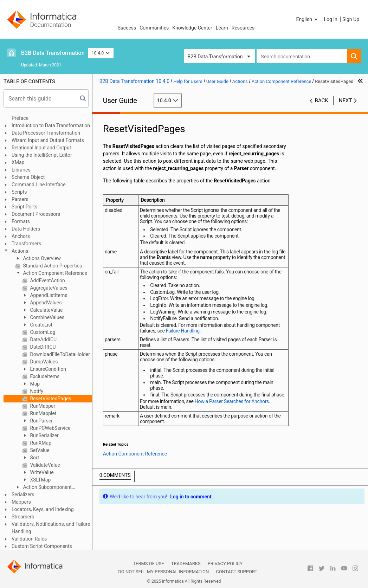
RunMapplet (43, 413)
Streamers (23, 517)
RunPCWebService (50, 428)
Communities (154, 28)
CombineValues (47, 317)
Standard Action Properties (52, 266)
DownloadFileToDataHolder (59, 354)
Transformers (26, 244)
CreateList (41, 325)
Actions (20, 251)
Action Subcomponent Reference (43, 488)
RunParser (41, 421)
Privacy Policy (225, 564)
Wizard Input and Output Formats (48, 140)
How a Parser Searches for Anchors (232, 401)
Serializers (23, 495)
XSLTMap (40, 480)
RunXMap (40, 443)
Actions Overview (41, 258)
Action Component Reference (54, 273)
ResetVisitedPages (50, 399)
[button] (308, 19)
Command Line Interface (39, 185)
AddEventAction (47, 280)
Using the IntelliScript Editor (42, 155)
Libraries (21, 170)
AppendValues (45, 303)
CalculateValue (46, 310)
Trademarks (186, 564)
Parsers (20, 199)
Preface (20, 118)
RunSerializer (44, 435)
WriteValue (41, 472)
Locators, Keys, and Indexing (43, 509)
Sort (34, 458)
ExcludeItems (44, 376)
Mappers (21, 502)
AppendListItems (48, 295)
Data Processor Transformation (46, 133)
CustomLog (42, 332)
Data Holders (26, 229)
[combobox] (302, 56)
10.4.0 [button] (101, 53)
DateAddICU (43, 340)
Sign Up (351, 19)
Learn (222, 28)
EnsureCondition (47, 369)
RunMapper (42, 406)
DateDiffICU (42, 347)
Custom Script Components (42, 546)
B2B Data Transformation (53, 53)
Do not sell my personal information (163, 572)
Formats (21, 221)
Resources (243, 28)
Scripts (19, 192)
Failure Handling (183, 331)
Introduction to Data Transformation (51, 125)
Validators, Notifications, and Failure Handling (51, 528)
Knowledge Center (192, 28)
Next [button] (346, 101)
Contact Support (237, 572)
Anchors (21, 236)
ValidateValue (44, 465)
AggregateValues (48, 288)
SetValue (39, 450)
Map (34, 384)
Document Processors (36, 214)
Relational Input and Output (41, 148)
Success (127, 28)
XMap (18, 162)
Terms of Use (148, 564)
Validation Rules (29, 539)
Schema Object (28, 177)
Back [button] (322, 101)
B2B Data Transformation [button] (215, 57)
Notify (36, 391)
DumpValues (43, 362)
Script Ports (24, 207)
